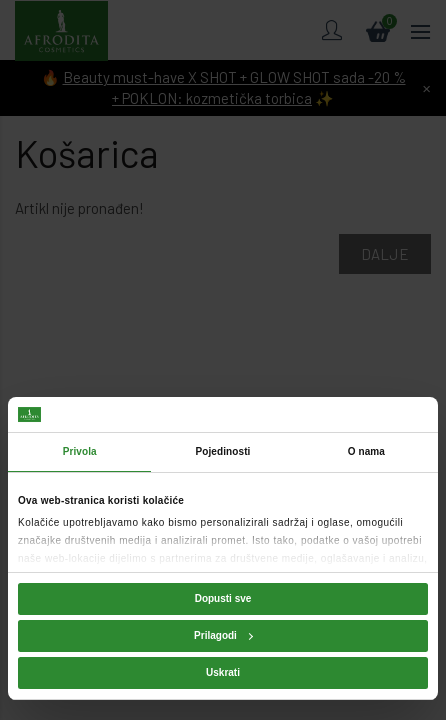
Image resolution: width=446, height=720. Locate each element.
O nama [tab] (366, 451)
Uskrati (223, 672)
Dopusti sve (223, 598)
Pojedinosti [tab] (222, 451)
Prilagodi (223, 635)
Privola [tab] (80, 451)
